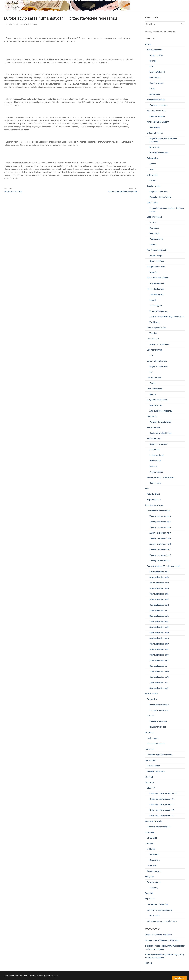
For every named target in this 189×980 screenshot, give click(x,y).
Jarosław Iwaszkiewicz (157, 361)
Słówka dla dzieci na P (159, 644)
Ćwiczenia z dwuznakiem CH (162, 799)
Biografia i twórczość (158, 192)
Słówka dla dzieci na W (159, 677)
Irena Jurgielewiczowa (157, 328)
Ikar (151, 372)
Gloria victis (154, 233)
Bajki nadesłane (154, 500)
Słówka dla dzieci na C (159, 583)
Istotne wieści (153, 738)
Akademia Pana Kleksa (159, 344)
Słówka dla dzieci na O (159, 638)
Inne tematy (155, 450)
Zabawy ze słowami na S (160, 561)
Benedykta (157, 32)
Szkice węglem (156, 306)
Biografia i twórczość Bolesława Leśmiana (163, 140)
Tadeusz (153, 245)
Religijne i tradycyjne (156, 771)
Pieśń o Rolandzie (157, 116)
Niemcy (153, 394)
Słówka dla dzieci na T (159, 666)
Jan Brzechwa (153, 339)
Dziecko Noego (156, 256)
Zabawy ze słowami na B (160, 522)
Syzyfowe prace (156, 472)
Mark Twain (152, 416)
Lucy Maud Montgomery (157, 400)
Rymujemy (149, 877)
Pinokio (153, 180)
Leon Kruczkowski (155, 389)
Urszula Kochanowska (159, 153)
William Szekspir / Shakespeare (160, 477)
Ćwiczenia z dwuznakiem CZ (162, 805)
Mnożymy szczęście (153, 821)
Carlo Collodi (153, 175)
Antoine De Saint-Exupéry (158, 122)
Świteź (152, 89)
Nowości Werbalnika (156, 744)
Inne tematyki (150, 760)
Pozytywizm (152, 699)
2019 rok (148, 963)
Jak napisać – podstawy (157, 904)
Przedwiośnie (155, 461)
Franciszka (167, 32)
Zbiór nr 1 (151, 788)
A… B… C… (154, 222)
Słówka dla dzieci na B (159, 577)
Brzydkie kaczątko (157, 283)
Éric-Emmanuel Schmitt (157, 250)
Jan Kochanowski (155, 350)
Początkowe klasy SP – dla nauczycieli (164, 566)
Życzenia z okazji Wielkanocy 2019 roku (162, 940)
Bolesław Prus (153, 158)
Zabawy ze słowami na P (160, 555)
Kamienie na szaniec (158, 105)
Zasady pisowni (154, 871)
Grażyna (153, 61)
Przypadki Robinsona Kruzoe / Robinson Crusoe (167, 210)
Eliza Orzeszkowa (155, 217)
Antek (152, 169)
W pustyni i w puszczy (159, 311)
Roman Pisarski (154, 428)
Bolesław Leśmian (155, 133)
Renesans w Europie (29, 24)
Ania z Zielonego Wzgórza (161, 411)
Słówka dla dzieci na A (159, 572)
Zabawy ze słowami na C (160, 527)
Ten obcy (153, 333)
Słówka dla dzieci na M (159, 627)
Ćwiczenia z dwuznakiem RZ (162, 810)
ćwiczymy (154, 888)
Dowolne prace (153, 766)
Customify (54, 976)
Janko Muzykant (157, 295)
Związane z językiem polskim (159, 755)
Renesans (151, 716)
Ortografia (149, 843)
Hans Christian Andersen (158, 278)
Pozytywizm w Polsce (159, 710)
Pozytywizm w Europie (159, 705)
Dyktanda (151, 849)
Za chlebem (154, 322)
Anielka (153, 164)
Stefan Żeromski (154, 439)
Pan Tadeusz (155, 77)
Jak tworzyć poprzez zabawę (159, 910)
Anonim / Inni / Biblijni (157, 111)
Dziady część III (156, 55)
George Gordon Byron (156, 267)
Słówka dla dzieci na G (159, 605)
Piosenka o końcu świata (160, 197)
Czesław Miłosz (154, 186)
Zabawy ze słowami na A (160, 516)
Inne (151, 66)
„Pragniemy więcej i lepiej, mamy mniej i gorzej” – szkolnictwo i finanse (165, 947)
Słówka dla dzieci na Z (159, 683)
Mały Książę (155, 127)
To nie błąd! (152, 866)
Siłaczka (153, 466)
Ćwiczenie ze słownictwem (159, 511)
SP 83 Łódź (152, 838)
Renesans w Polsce (158, 727)
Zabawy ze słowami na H (160, 544)
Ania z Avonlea (156, 405)
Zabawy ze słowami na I (160, 549)
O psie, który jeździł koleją (160, 433)
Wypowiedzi (150, 899)
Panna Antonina (156, 239)
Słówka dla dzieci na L (159, 622)
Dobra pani (154, 228)
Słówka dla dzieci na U (159, 672)
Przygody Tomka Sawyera (160, 422)
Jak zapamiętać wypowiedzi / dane (162, 921)
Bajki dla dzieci (153, 494)
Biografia (153, 272)
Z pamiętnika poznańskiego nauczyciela (167, 317)
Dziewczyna (155, 147)
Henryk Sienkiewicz (155, 289)
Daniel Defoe (152, 203)
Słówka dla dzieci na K (159, 616)
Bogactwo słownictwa (154, 505)
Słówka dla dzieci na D (159, 588)
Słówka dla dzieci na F (159, 599)
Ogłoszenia (149, 832)
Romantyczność (156, 83)
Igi (174, 32)
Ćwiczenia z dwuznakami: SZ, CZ (163, 793)
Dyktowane (154, 855)
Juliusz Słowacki (154, 378)
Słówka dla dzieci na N (159, 633)
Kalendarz (149, 777)
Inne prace (149, 749)
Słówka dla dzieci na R (159, 649)
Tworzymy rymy (154, 882)
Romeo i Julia (155, 483)
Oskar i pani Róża (157, 261)
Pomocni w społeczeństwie (159, 827)
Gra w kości (154, 916)
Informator (149, 733)
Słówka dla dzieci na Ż (159, 688)
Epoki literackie (151, 694)
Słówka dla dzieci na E (159, 594)
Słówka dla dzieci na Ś (159, 660)
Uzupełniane (155, 860)
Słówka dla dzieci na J (159, 610)
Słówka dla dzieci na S (159, 655)
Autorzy (148, 44)
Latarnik (153, 300)
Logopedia (149, 782)
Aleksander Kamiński (156, 100)
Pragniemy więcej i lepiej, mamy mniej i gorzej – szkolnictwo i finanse (164, 956)
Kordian (153, 383)
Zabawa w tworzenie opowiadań (158, 935)
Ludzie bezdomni (157, 455)
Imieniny (148, 32)
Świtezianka (155, 94)
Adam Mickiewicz (155, 50)
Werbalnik (149, 893)
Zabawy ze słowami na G (160, 538)
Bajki (147, 489)
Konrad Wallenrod (157, 72)
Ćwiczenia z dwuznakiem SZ (162, 816)
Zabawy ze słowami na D (160, 533)
